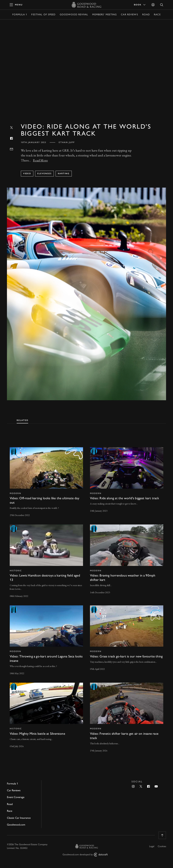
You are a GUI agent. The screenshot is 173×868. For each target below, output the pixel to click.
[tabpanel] (86, 597)
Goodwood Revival (74, 15)
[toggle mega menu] (16, 5)
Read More (40, 160)
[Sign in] (153, 5)
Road (146, 15)
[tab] (22, 420)
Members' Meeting (104, 15)
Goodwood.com (16, 825)
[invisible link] (46, 482)
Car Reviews (129, 15)
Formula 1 (20, 15)
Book (140, 5)
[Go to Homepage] (87, 5)
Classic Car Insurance (19, 818)
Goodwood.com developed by (86, 855)
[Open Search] (162, 5)
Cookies (162, 846)
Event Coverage (16, 797)
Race (157, 15)
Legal (152, 846)
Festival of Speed (43, 15)
